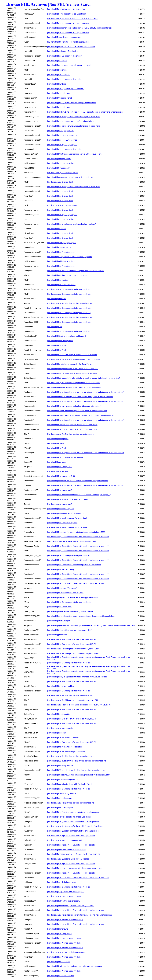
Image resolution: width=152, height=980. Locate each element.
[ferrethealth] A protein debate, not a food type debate (69, 817)
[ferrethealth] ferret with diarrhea (61, 976)
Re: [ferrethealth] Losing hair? (60, 504)
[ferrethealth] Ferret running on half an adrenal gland (69, 65)
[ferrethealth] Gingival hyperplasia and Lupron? (67, 336)
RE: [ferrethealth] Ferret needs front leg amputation (68, 42)
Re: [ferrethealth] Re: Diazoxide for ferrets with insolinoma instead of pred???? (80, 915)
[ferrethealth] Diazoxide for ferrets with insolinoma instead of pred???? (76, 532)
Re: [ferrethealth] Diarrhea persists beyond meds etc (69, 289)
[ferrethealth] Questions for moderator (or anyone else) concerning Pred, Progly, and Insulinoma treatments (91, 625)
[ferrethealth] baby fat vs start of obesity (64, 901)
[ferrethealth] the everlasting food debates (64, 747)
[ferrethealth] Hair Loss (57, 84)
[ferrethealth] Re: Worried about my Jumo (64, 938)
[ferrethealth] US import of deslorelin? (63, 51)
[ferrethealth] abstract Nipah (59, 621)
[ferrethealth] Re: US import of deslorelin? (64, 56)
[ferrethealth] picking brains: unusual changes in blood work (72, 103)
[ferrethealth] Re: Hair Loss (58, 93)
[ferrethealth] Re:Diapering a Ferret (62, 794)
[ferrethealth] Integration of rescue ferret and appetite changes (73, 597)
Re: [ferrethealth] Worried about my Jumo (64, 896)
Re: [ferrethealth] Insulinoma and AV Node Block (67, 527)
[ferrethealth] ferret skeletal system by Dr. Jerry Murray (70, 364)
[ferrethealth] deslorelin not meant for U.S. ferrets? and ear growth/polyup (77, 481)
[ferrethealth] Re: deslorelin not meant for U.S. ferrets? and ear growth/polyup (79, 495)
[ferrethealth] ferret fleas (57, 61)
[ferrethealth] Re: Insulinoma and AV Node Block (67, 518)
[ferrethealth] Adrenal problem (60, 798)
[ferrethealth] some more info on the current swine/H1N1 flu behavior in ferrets (79, 28)
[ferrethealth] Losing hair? (58, 439)
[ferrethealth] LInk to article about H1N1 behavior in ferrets (71, 47)
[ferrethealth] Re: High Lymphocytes (62, 135)
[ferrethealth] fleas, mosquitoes (60, 341)
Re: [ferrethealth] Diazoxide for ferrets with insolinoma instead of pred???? (78, 537)
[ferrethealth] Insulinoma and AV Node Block (65, 513)
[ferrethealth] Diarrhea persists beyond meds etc (67, 275)
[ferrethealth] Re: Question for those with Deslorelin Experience (73, 812)
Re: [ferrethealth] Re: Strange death (62, 205)
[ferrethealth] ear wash (57, 462)
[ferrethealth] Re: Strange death (60, 191)
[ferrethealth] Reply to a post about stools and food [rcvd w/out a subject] (77, 677)
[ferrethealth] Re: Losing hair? (60, 490)
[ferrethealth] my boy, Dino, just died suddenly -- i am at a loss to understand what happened (85, 112)
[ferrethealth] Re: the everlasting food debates (66, 752)
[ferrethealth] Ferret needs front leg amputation (67, 14)
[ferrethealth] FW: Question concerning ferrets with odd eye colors (74, 154)
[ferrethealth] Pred (55, 327)
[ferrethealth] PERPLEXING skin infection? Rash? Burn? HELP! (74, 854)
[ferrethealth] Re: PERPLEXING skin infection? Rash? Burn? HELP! (75, 868)
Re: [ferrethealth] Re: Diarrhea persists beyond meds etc (71, 303)
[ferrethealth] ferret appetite (59, 714)
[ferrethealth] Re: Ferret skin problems (63, 737)
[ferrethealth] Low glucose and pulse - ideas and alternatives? (73, 369)
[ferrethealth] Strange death (59, 168)
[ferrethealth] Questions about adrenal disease (66, 850)
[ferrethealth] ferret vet (56, 229)
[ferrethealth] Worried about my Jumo (63, 882)
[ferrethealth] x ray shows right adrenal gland (66, 892)
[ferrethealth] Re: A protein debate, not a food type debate (71, 845)
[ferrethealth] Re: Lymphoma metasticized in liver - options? (72, 224)
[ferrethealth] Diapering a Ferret (60, 766)
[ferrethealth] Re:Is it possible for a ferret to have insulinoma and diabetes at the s (81, 415)
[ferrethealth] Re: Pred (56, 345)
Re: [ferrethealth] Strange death (60, 182)
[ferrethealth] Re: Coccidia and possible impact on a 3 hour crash (74, 565)
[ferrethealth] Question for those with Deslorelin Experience (72, 784)
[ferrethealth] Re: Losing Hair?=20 (61, 476)
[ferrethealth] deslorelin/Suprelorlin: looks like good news (71, 906)
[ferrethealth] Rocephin (57, 733)
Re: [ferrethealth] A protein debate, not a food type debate (71, 836)
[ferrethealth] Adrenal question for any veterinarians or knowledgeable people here (81, 616)
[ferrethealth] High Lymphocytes (60, 131)
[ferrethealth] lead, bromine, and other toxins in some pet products (74, 966)
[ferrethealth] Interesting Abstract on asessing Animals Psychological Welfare (79, 775)
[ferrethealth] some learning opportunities (64, 37)
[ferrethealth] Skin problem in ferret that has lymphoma (70, 257)
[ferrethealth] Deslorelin (57, 70)
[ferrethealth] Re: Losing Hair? (60, 467)
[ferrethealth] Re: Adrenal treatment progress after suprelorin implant (75, 271)
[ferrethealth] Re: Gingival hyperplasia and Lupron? (68, 499)
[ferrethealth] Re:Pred (56, 443)
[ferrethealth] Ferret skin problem (61, 686)
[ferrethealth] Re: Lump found (59, 934)
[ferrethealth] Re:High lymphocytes (62, 243)
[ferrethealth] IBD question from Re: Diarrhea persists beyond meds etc (77, 761)
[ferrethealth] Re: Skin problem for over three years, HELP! (71, 644)
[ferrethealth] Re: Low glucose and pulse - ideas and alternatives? (74, 406)
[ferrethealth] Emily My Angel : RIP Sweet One (66, 9)
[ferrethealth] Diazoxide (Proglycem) (62, 588)
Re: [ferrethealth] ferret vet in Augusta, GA (65, 840)
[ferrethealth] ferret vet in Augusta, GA (63, 780)
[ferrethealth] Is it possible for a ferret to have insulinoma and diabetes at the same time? (84, 378)
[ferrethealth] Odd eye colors (59, 159)
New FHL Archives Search (70, 4)
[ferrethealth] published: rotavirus (61, 261)
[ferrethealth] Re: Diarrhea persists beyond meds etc (69, 308)
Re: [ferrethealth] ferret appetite (60, 728)
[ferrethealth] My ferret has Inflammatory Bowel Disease (70, 611)
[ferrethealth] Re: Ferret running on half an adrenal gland (71, 121)
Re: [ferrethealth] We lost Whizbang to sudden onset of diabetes (74, 359)
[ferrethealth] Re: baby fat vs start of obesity (65, 920)
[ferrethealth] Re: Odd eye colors (61, 163)
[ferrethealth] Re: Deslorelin (59, 75)
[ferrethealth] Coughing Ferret (59, 98)
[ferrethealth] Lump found (58, 929)
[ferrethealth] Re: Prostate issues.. (61, 252)
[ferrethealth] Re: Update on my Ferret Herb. (66, 89)
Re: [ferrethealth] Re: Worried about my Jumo (66, 952)
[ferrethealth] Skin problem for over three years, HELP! (70, 630)
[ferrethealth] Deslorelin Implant (60, 808)
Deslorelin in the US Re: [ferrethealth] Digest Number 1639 (71, 541)
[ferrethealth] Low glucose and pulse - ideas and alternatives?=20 (74, 387)
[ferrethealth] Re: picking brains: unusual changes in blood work (73, 117)
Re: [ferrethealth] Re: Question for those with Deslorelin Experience (75, 826)
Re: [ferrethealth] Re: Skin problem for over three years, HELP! (73, 649)
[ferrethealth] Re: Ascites (57, 280)
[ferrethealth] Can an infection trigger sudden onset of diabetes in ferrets (77, 411)
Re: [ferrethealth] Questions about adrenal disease (68, 859)
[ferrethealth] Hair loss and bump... (62, 569)
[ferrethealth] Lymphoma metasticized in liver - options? (70, 177)
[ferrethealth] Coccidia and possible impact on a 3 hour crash (72, 425)
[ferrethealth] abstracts (57, 299)
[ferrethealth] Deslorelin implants (61, 509)
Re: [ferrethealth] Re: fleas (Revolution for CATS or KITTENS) (73, 19)
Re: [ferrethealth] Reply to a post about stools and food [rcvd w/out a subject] (79, 705)
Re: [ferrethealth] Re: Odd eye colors (62, 173)
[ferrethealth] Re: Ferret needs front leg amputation (68, 23)
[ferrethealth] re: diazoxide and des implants (65, 593)
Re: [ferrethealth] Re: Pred (58, 471)
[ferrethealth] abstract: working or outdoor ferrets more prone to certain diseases (80, 397)
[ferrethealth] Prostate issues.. (60, 247)
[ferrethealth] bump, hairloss (59, 962)
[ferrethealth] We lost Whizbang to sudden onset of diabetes (72, 355)
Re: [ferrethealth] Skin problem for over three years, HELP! (71, 639)
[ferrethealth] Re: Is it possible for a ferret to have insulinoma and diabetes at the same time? (85, 392)
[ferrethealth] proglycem (57, 635)
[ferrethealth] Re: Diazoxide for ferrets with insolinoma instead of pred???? (78, 546)
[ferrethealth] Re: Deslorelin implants (62, 523)
